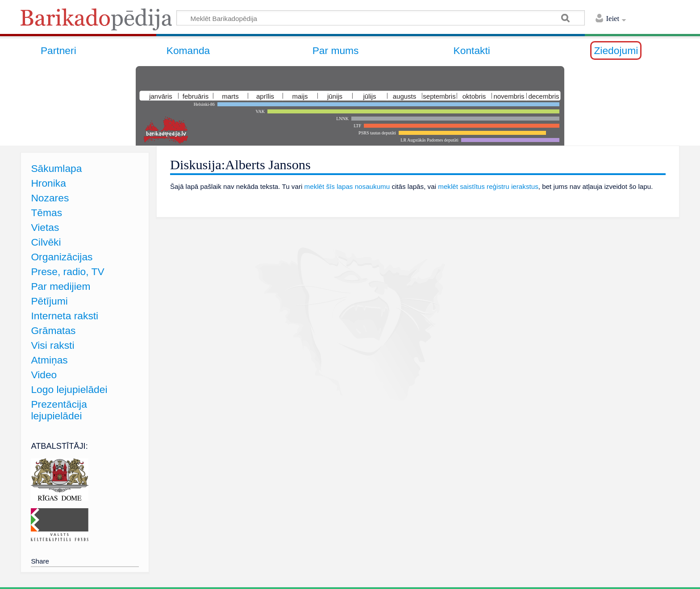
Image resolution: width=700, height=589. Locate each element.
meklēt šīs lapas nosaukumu (347, 186)
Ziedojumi (616, 50)
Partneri (58, 50)
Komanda (188, 50)
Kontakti (472, 50)
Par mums (336, 50)
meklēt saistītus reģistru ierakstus (488, 186)
